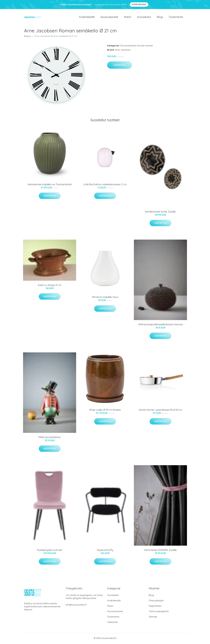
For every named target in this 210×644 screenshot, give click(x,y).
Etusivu (28, 37)
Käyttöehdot (155, 607)
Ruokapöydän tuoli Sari (50, 551)
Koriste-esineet (145, 46)
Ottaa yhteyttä (156, 601)
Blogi (160, 17)
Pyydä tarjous (139, 4)
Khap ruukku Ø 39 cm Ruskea (105, 411)
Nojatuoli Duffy (105, 551)
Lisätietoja (119, 66)
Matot (128, 17)
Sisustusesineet (109, 17)
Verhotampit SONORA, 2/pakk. (160, 551)
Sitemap (153, 618)
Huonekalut (144, 17)
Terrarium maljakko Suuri (105, 298)
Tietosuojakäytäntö (159, 612)
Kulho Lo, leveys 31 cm (50, 286)
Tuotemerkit (176, 17)
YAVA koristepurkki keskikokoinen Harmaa (160, 325)
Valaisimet (112, 623)
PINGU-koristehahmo (50, 438)
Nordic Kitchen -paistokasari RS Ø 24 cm (160, 411)
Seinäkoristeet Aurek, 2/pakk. (160, 213)
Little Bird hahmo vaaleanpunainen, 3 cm (105, 185)
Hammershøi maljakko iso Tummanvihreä (50, 185)
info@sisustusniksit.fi (76, 606)
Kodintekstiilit (87, 17)
